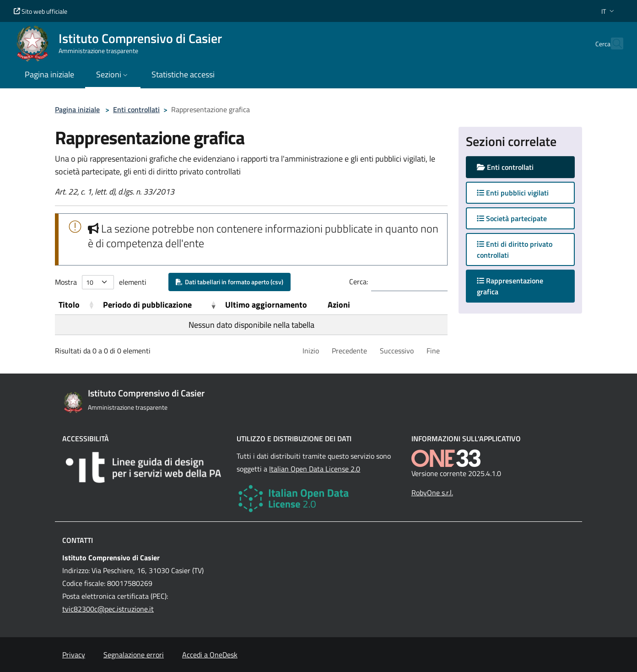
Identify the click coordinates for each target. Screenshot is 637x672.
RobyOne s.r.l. (432, 493)
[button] (609, 11)
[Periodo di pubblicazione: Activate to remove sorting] (160, 305)
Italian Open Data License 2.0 (315, 469)
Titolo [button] (69, 305)
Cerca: (359, 282)
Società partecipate (512, 218)
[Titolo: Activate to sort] (77, 305)
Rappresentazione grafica (510, 286)
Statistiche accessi (183, 74)
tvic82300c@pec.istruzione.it (108, 609)
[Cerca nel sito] (612, 43)
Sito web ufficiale (40, 11)
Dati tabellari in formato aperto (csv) (229, 282)
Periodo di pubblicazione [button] (147, 305)
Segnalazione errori (134, 655)
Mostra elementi (101, 282)
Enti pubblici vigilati (513, 193)
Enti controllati (136, 109)
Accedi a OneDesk (210, 655)
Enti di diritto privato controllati (515, 249)
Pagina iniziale (77, 109)
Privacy (74, 655)
